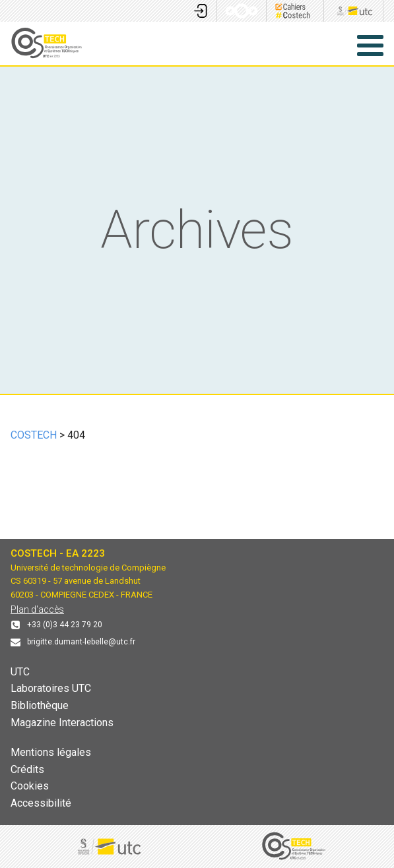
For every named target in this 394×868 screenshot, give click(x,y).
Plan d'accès (37, 609)
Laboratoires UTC (51, 688)
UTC (20, 672)
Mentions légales (51, 752)
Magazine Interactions (62, 723)
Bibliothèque (40, 705)
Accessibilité (41, 803)
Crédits (27, 769)
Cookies (30, 786)
